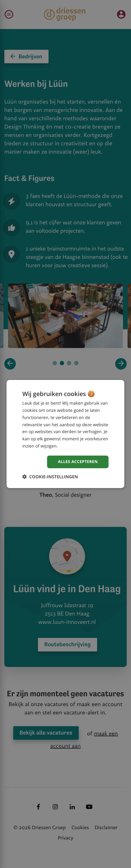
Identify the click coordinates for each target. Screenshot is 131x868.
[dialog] (65, 434)
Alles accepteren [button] (78, 461)
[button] (50, 477)
